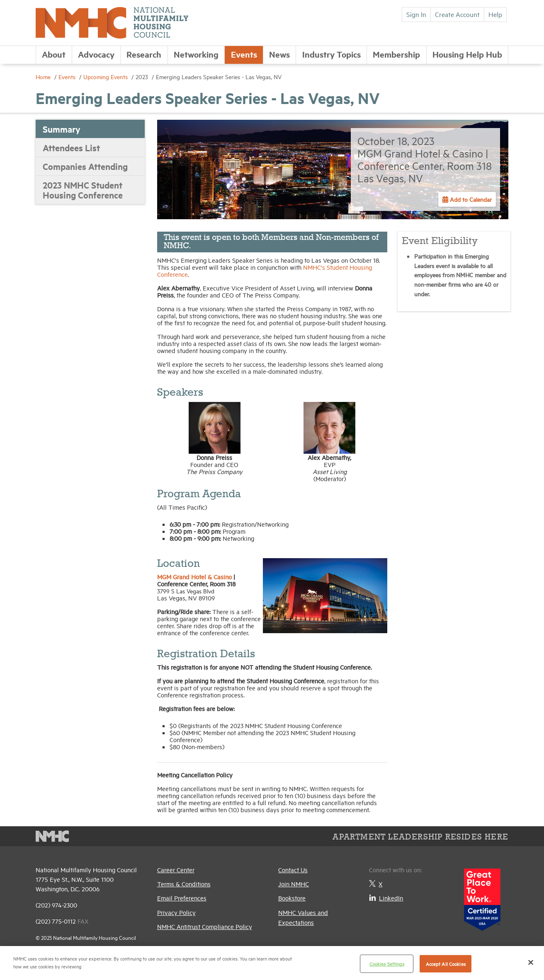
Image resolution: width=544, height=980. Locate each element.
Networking (196, 54)
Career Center (176, 870)
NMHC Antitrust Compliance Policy (205, 926)
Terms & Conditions (184, 884)
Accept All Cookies (446, 964)
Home (44, 76)
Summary (62, 129)
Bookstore (292, 898)
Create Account (457, 14)
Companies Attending (85, 166)
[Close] (531, 962)
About (54, 54)
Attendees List (71, 148)
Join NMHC (294, 884)
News (279, 54)
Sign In (416, 14)
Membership (396, 54)
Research (144, 54)
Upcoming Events (106, 76)
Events (244, 54)
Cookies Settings (387, 964)
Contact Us (293, 870)
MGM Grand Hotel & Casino (194, 577)
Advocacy (96, 54)
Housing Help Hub (467, 54)
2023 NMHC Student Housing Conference (83, 190)
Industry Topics (331, 54)
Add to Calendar (470, 199)
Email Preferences (182, 898)
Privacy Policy (176, 912)
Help (495, 14)
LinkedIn (386, 898)
